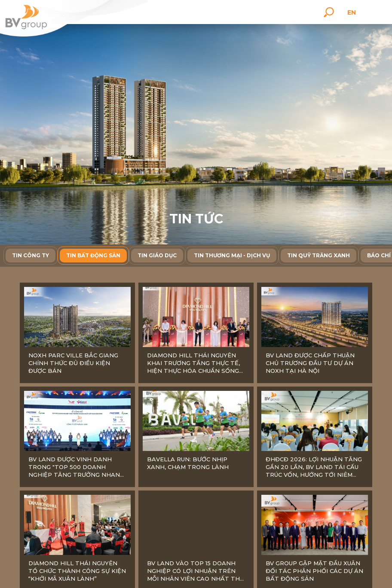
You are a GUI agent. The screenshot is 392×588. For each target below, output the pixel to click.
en (353, 12)
